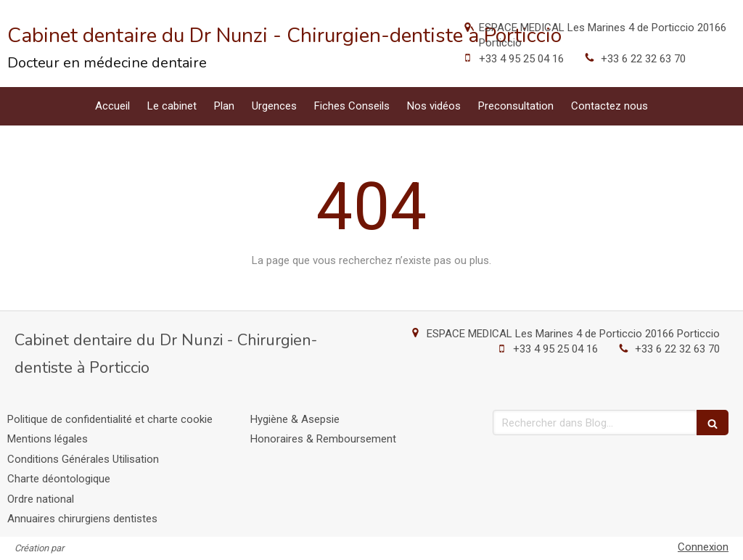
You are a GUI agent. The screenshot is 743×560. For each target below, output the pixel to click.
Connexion (703, 547)
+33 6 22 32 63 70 (643, 59)
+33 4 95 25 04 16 (521, 59)
